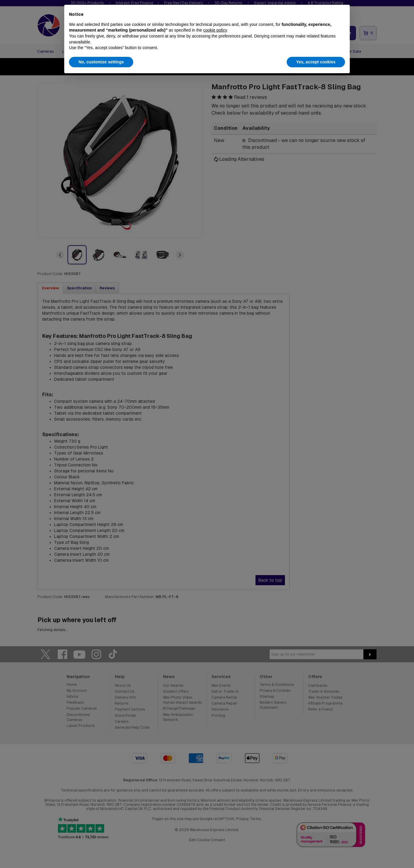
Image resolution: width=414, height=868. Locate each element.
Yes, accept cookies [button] (316, 62)
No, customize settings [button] (101, 62)
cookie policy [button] (215, 30)
